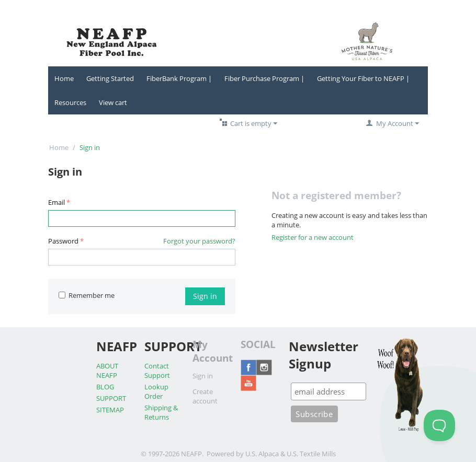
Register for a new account (313, 237)
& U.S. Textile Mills (308, 454)
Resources (70, 102)
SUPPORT (111, 398)
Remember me (87, 295)
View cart (113, 102)
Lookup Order (156, 391)
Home (64, 78)
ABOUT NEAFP (107, 371)
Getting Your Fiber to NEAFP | (363, 78)
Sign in (205, 296)
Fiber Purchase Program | (264, 78)
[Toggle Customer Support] (439, 425)
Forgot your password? (199, 241)
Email (56, 202)
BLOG (105, 387)
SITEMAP (110, 410)
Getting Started (110, 78)
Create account (205, 396)
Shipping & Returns (161, 412)
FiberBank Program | (179, 78)
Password (63, 241)
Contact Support (157, 371)
